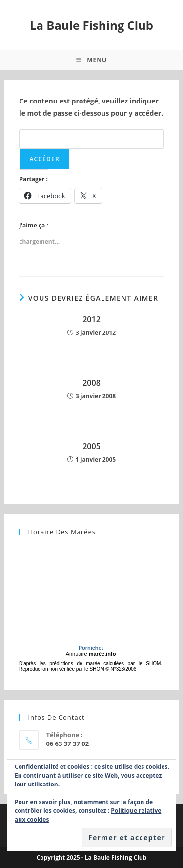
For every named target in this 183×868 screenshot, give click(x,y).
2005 (91, 446)
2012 (91, 319)
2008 (91, 383)
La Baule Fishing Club (91, 25)
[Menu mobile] (91, 60)
